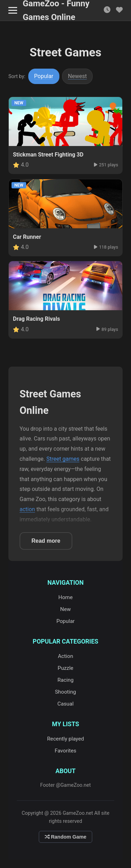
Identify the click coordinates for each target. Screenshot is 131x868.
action (27, 509)
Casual (65, 704)
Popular (44, 76)
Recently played (66, 739)
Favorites (66, 751)
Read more (46, 541)
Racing (65, 680)
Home (65, 597)
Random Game (66, 837)
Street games (63, 459)
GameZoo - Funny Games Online (56, 11)
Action (66, 656)
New (65, 609)
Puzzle (65, 668)
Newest (78, 76)
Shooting (65, 692)
